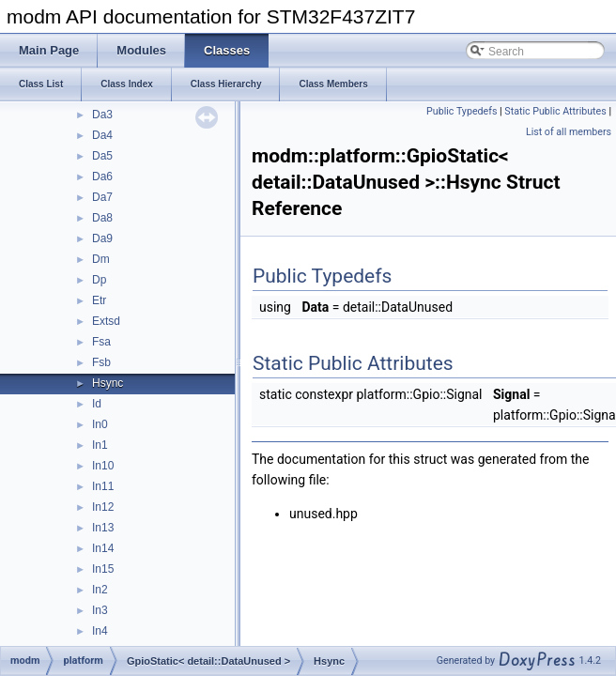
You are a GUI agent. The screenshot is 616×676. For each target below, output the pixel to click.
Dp (99, 280)
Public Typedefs (462, 111)
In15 (103, 569)
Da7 (102, 197)
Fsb (101, 362)
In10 (103, 466)
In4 (100, 631)
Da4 (102, 135)
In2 (100, 590)
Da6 (102, 177)
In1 (100, 445)
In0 (100, 424)
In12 (103, 507)
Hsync (108, 383)
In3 (100, 610)
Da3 (102, 115)
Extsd (106, 321)
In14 (103, 548)
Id (97, 404)
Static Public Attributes (555, 111)
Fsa (101, 342)
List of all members (569, 132)
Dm (101, 259)
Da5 (102, 156)
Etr (99, 300)
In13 (103, 528)
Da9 (102, 238)
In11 (103, 486)
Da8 (102, 218)
